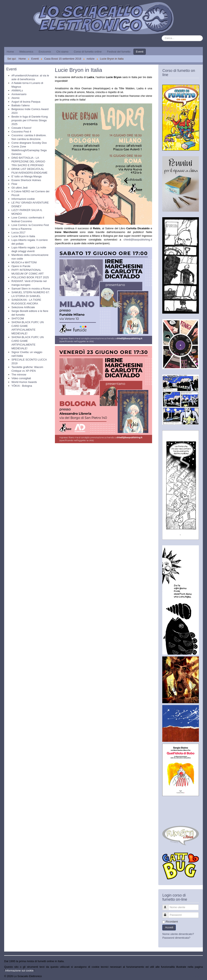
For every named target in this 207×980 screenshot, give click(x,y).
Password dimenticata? (176, 938)
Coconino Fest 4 (21, 132)
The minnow (19, 375)
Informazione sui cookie (19, 971)
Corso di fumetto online (88, 52)
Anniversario (19, 94)
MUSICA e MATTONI (24, 262)
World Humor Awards (24, 382)
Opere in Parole (21, 266)
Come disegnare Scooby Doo (29, 143)
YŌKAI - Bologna (22, 386)
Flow (14, 184)
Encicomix (45, 52)
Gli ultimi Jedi (19, 188)
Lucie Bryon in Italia (23, 236)
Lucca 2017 (18, 232)
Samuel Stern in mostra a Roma (31, 289)
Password (167, 913)
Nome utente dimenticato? (178, 934)
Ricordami (172, 922)
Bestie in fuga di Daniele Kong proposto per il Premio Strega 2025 (30, 120)
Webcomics (26, 52)
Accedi (169, 927)
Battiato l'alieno (21, 105)
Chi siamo (62, 52)
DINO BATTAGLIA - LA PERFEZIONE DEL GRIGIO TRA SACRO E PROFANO (28, 161)
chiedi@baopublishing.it (138, 240)
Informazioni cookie (23, 199)
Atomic (16, 98)
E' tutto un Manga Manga (27, 176)
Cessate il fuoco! (21, 128)
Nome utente (167, 906)
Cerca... (162, 35)
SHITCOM (18, 318)
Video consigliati (21, 378)
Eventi (140, 52)
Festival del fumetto (119, 52)
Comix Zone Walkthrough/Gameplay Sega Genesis (29, 150)
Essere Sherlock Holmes (26, 180)
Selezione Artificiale (23, 307)
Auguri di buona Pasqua (26, 102)
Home (10, 52)
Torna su (198, 976)
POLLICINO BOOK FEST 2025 (30, 277)
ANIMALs (17, 90)
